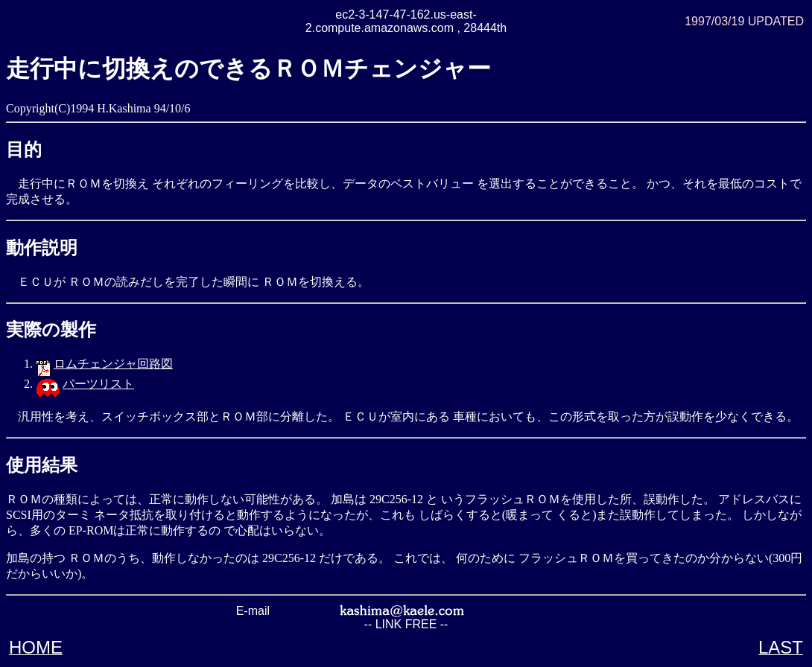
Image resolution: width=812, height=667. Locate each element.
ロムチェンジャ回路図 (113, 364)
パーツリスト (98, 384)
